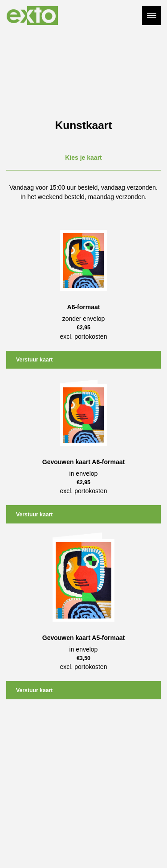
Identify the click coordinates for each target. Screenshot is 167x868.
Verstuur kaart (34, 360)
